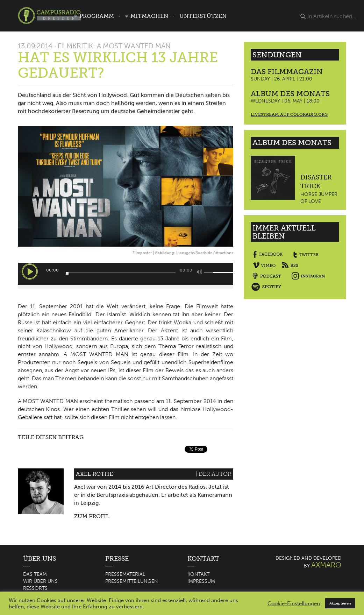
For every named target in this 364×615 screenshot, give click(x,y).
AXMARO (326, 565)
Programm (97, 16)
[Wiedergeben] (30, 271)
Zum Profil (92, 516)
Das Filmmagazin (287, 72)
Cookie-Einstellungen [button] (294, 603)
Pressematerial (125, 574)
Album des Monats (290, 94)
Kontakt (198, 574)
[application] (126, 274)
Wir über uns (40, 581)
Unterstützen (203, 16)
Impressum (201, 581)
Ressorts (35, 588)
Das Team (35, 574)
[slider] (121, 272)
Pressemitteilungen (132, 581)
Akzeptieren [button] (340, 603)
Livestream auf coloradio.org (289, 114)
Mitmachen (149, 16)
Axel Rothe (94, 474)
